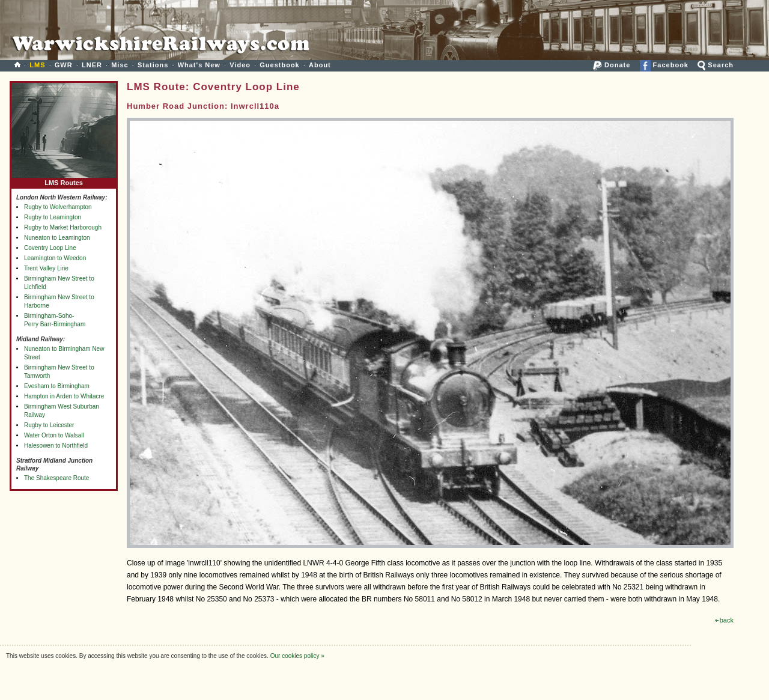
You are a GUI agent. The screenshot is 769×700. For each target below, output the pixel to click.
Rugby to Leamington (53, 217)
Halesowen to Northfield (56, 446)
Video (240, 65)
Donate (612, 65)
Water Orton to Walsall (54, 435)
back (724, 620)
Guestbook (279, 65)
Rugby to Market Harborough (63, 227)
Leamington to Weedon (55, 258)
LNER (92, 65)
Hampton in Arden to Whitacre (64, 396)
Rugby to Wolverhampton (58, 207)
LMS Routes (64, 180)
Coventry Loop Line (50, 248)
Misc (120, 65)
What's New (199, 65)
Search (716, 65)
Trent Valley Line (46, 268)
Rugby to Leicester (49, 425)
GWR (64, 65)
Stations (153, 65)
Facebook (664, 65)
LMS (37, 65)
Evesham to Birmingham (57, 386)
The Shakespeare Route (56, 478)
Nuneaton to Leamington (57, 238)
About (320, 65)
